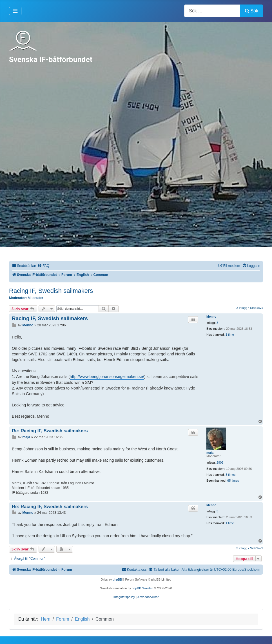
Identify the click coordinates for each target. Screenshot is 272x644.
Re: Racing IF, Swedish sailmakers (50, 431)
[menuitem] (43, 266)
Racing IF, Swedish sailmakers (51, 291)
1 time (230, 335)
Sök (252, 11)
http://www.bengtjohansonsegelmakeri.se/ (107, 377)
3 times (230, 475)
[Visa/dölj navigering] (15, 11)
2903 (220, 462)
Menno (211, 317)
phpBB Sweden (142, 588)
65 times (233, 481)
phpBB (117, 579)
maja (210, 453)
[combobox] (212, 11)
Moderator (36, 298)
